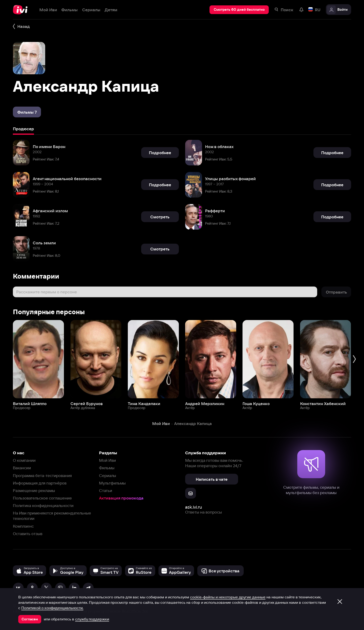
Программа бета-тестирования (42, 475)
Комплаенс (23, 526)
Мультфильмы (112, 483)
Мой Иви (107, 460)
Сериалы (108, 475)
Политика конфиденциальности (43, 505)
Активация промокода (121, 498)
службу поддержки (92, 619)
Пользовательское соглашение (42, 498)
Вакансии (22, 468)
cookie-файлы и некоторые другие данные (228, 597)
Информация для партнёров (40, 483)
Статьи (106, 490)
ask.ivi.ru (194, 507)
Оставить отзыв (28, 534)
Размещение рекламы (34, 490)
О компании (24, 460)
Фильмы (107, 468)
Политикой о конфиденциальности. (52, 608)
